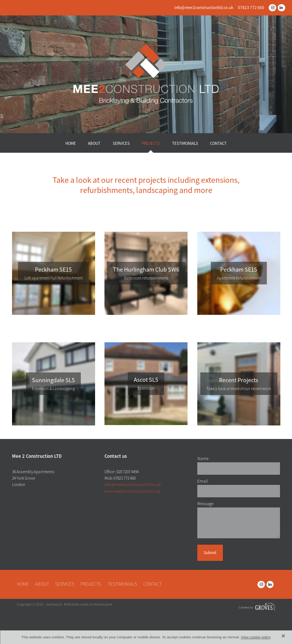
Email (203, 481)
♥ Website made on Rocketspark (89, 605)
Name (203, 459)
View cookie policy (256, 637)
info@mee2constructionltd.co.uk (204, 8)
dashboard (54, 605)
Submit (210, 553)
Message (205, 504)
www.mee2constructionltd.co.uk (132, 491)
